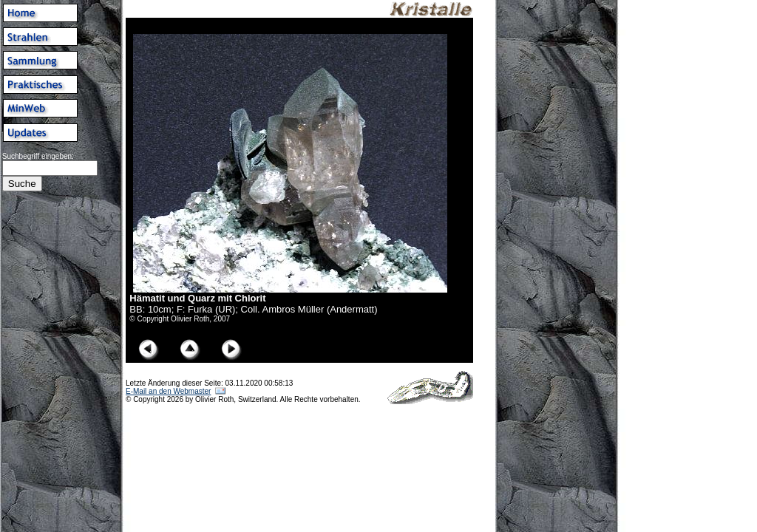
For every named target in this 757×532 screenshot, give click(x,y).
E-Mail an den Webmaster (168, 391)
